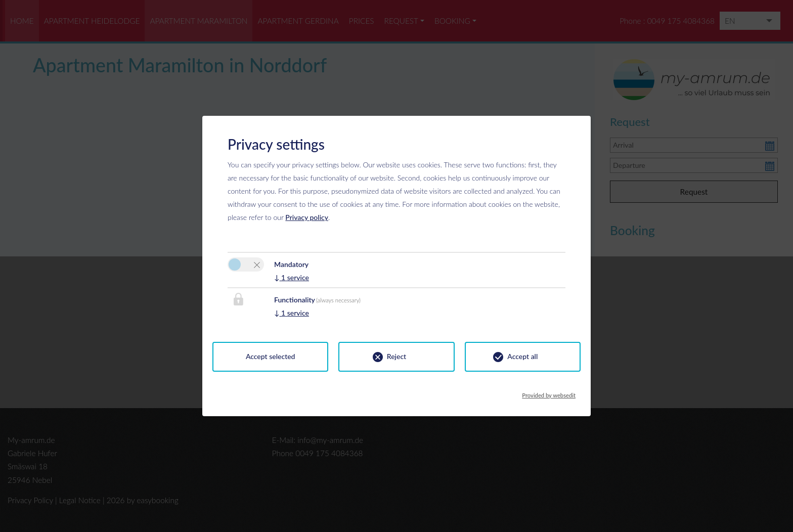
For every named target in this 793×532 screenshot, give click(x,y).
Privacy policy (307, 217)
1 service (292, 277)
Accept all (522, 356)
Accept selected (271, 356)
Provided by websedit (549, 392)
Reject (396, 356)
